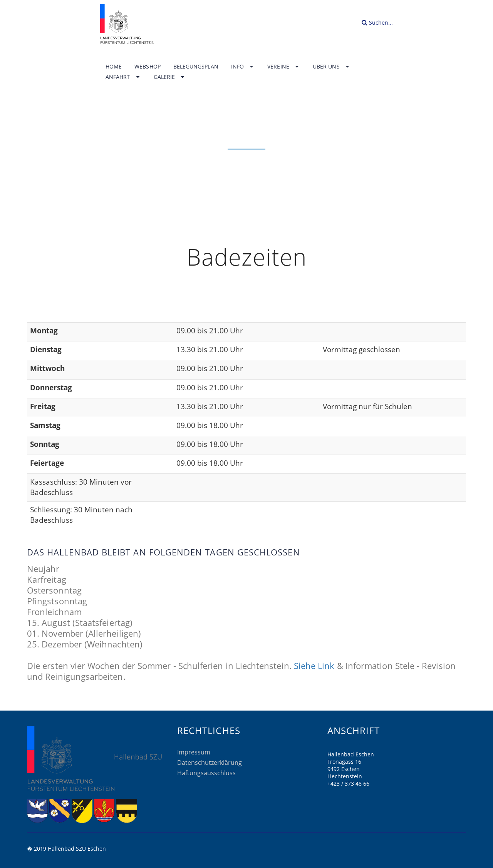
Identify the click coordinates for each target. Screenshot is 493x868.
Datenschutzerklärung (210, 763)
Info (243, 67)
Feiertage (47, 463)
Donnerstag (51, 388)
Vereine (284, 67)
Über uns (332, 67)
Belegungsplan (196, 67)
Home (114, 67)
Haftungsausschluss (206, 773)
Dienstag (46, 350)
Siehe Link (314, 666)
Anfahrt (123, 77)
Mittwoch (47, 368)
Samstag (45, 425)
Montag (44, 331)
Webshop (148, 67)
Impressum (194, 752)
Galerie (170, 77)
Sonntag (45, 444)
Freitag (43, 406)
